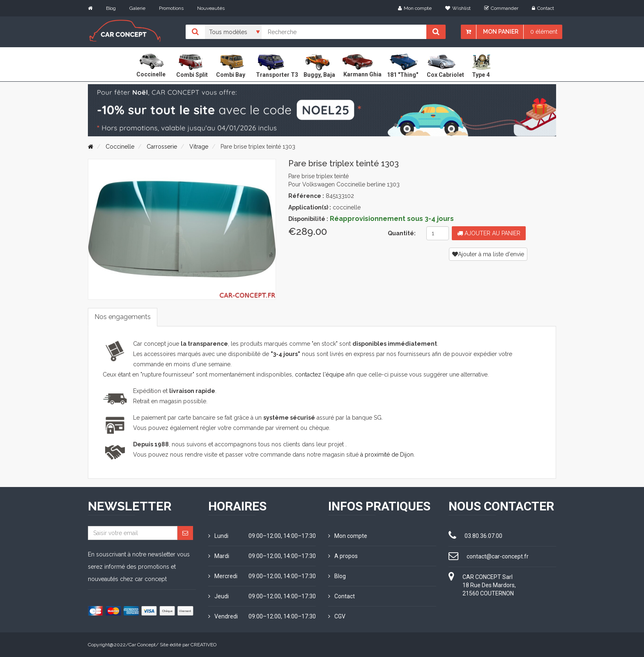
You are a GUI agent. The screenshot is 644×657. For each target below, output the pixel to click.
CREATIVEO (204, 645)
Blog (111, 8)
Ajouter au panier (489, 233)
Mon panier (501, 32)
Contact (543, 8)
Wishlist (458, 8)
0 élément (544, 32)
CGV (337, 616)
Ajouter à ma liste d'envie (488, 254)
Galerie (137, 8)
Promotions (171, 8)
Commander (501, 8)
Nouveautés (211, 8)
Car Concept (142, 645)
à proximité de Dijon (387, 455)
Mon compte (415, 8)
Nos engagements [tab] (123, 317)
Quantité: (402, 233)
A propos (343, 556)
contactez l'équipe (320, 374)
